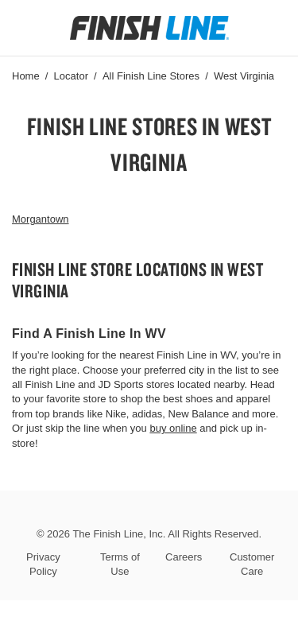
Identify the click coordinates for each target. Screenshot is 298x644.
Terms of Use (120, 564)
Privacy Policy (43, 564)
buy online (173, 428)
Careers (184, 557)
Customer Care (252, 564)
